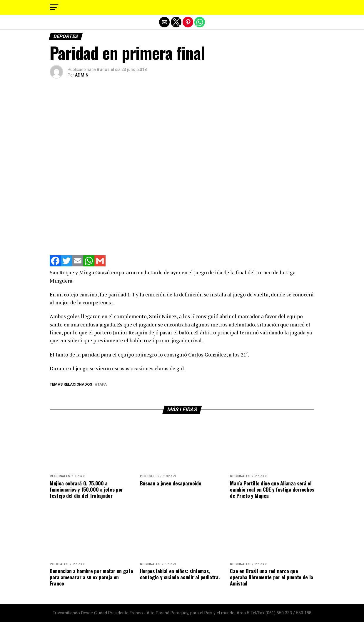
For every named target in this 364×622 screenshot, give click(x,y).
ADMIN (82, 75)
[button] (54, 7)
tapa (102, 385)
